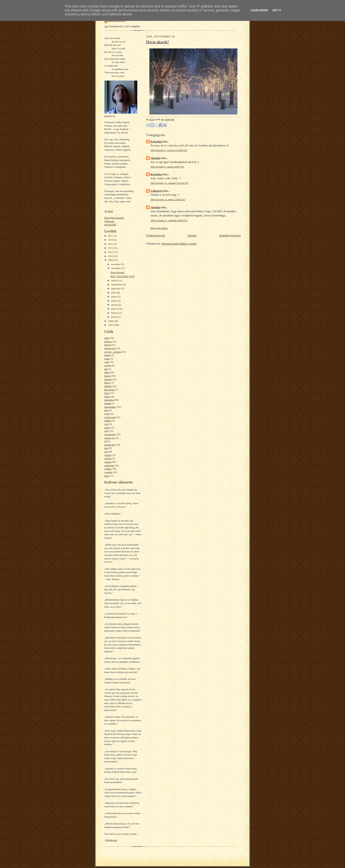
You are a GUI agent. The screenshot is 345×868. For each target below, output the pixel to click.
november (116, 268)
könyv (107, 383)
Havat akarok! (117, 272)
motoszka (109, 400)
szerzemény (110, 434)
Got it (277, 10)
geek (107, 362)
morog (107, 396)
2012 (111, 248)
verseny (108, 455)
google (108, 365)
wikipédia (109, 465)
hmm (107, 372)
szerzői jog (110, 438)
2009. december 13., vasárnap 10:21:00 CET (169, 183)
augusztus (116, 288)
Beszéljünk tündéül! (114, 218)
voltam (108, 462)
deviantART (110, 225)
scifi (106, 424)
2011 (111, 252)
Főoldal (192, 235)
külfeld (108, 386)
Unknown (156, 191)
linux (107, 393)
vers (106, 452)
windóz (108, 469)
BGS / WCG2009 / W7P (122, 276)
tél (106, 441)
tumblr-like (110, 445)
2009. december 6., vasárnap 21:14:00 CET (169, 150)
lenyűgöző (109, 390)
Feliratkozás (111, 840)
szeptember (117, 284)
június (114, 297)
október (115, 280)
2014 (111, 240)
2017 (111, 236)
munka (108, 403)
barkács (108, 341)
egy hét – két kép (113, 352)
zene (106, 476)
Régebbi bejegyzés (230, 235)
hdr (106, 369)
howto (107, 376)
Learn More (259, 10)
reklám (108, 420)
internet (108, 379)
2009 (111, 260)
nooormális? (110, 407)
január (115, 317)
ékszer (107, 355)
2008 (111, 321)
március (115, 309)
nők (106, 410)
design (107, 345)
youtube (108, 472)
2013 (111, 244)
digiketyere (110, 348)
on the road (110, 417)
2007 (111, 325)
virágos (108, 458)
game (107, 359)
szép (106, 431)
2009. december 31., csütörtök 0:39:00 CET (169, 220)
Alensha (155, 158)
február (115, 313)
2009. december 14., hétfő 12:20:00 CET (168, 200)
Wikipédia (109, 221)
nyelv (107, 414)
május (114, 301)
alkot (107, 338)
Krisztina (156, 141)
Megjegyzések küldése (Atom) (179, 244)
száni (107, 428)
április (115, 305)
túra (106, 448)
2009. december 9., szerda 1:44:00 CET (167, 167)
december (116, 264)
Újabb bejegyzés (156, 235)
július (114, 293)
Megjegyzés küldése (159, 228)
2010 (111, 256)
